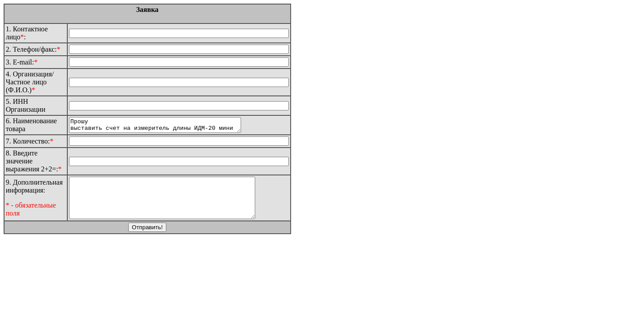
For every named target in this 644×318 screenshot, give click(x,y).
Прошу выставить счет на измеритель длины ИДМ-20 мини (165, 126)
